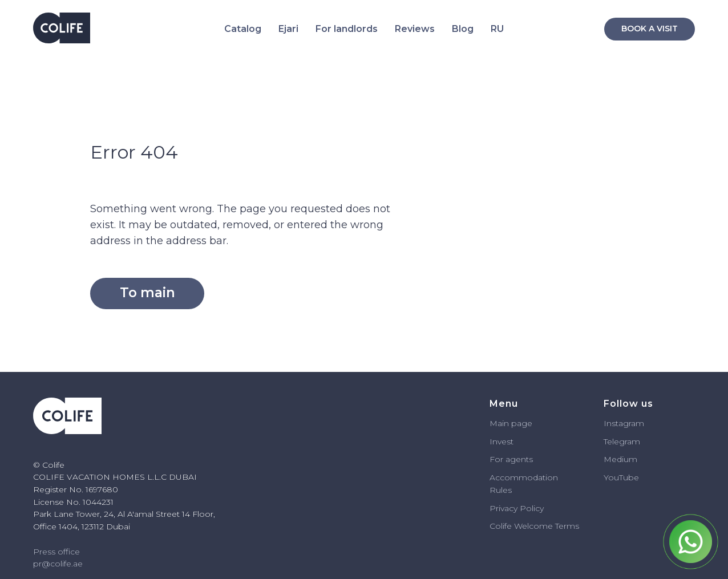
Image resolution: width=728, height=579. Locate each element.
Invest (501, 442)
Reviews (415, 29)
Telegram (622, 442)
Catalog (243, 29)
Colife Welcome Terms (534, 526)
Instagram (624, 423)
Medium (620, 459)
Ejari (288, 29)
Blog (463, 29)
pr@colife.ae (58, 564)
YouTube (621, 477)
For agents (511, 459)
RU (497, 29)
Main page (511, 423)
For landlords (347, 29)
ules (504, 490)
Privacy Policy (517, 508)
